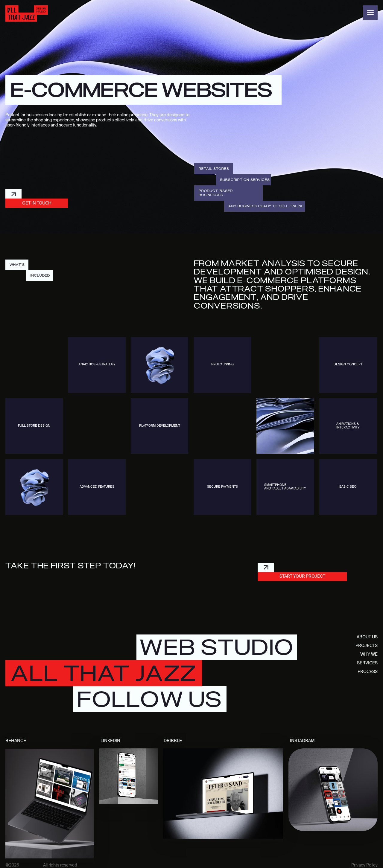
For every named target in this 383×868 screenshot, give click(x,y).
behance (16, 741)
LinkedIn (110, 741)
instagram (302, 741)
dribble (173, 741)
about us (367, 637)
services (367, 663)
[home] (27, 14)
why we (369, 655)
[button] (370, 13)
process (368, 672)
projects (367, 646)
